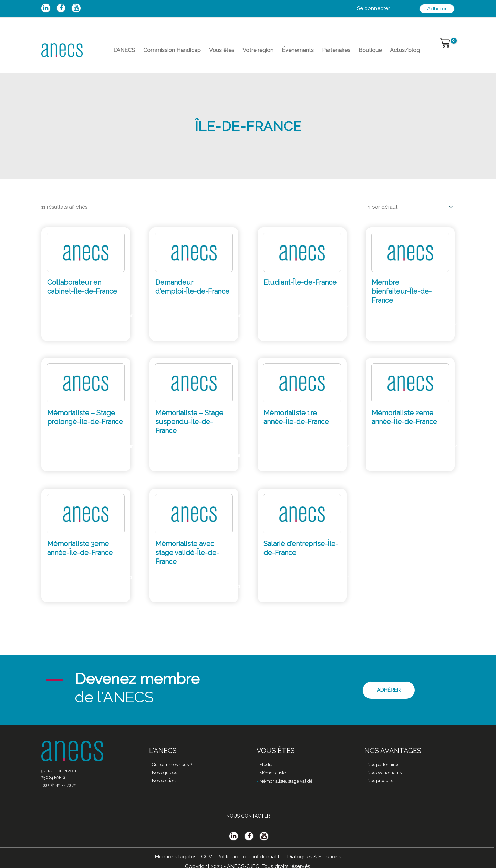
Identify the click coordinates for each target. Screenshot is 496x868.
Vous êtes (222, 50)
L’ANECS (124, 50)
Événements (298, 50)
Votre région (258, 50)
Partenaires (336, 50)
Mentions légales (176, 857)
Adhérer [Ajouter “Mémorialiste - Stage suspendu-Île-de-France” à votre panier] (229, 455)
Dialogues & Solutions (314, 857)
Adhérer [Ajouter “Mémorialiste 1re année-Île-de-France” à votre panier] (337, 446)
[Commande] (408, 207)
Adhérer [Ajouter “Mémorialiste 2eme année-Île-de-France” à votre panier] (445, 446)
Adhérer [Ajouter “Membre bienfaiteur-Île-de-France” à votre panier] (445, 325)
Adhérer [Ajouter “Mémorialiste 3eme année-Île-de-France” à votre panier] (121, 577)
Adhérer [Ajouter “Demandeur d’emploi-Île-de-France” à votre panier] (229, 316)
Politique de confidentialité (250, 857)
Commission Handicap (172, 50)
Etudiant (268, 765)
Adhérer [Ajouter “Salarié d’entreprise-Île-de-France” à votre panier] (337, 577)
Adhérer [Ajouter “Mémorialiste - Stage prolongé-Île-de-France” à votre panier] (121, 446)
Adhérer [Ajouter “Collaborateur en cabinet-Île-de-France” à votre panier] (121, 316)
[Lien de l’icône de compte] (373, 9)
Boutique (370, 50)
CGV (206, 857)
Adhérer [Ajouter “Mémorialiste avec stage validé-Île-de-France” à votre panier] (229, 586)
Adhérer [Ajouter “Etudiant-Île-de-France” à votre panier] (337, 307)
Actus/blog (405, 50)
